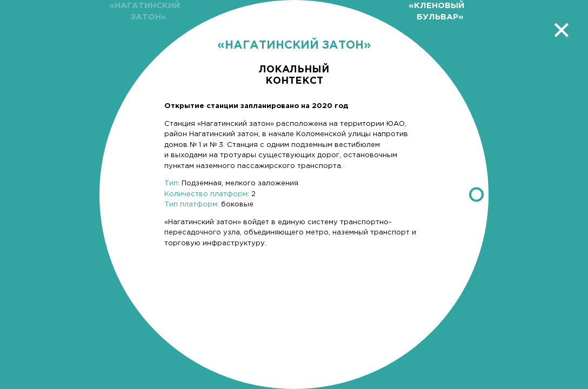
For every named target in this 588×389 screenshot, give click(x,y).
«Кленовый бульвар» (436, 11)
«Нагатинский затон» (145, 11)
